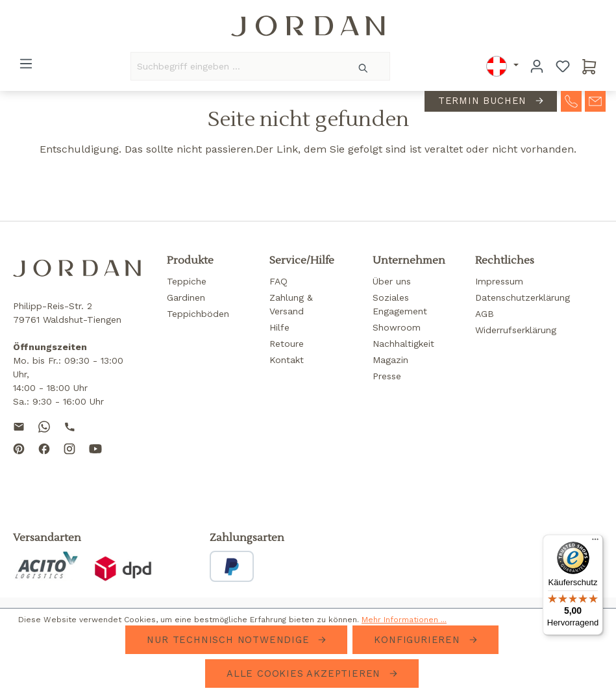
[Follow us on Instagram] (69, 459)
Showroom (397, 327)
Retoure (287, 344)
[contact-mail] (595, 100)
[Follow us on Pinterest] (19, 459)
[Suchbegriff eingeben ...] (234, 66)
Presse (387, 376)
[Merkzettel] (563, 66)
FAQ (278, 281)
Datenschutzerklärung (523, 297)
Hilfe (279, 327)
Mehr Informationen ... (404, 620)
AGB (485, 314)
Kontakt (287, 360)
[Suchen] (364, 66)
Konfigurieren (419, 640)
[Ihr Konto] (537, 66)
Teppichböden (198, 314)
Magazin (390, 360)
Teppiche (187, 281)
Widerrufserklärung (516, 330)
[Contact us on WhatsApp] (44, 426)
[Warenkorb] (589, 66)
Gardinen (186, 297)
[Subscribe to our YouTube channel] (95, 459)
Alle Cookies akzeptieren (305, 674)
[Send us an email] (19, 426)
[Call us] (69, 426)
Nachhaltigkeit (403, 344)
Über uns (392, 281)
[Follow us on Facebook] (44, 459)
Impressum (499, 281)
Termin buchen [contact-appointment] (484, 101)
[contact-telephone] (571, 100)
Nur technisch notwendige (230, 640)
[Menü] (26, 64)
